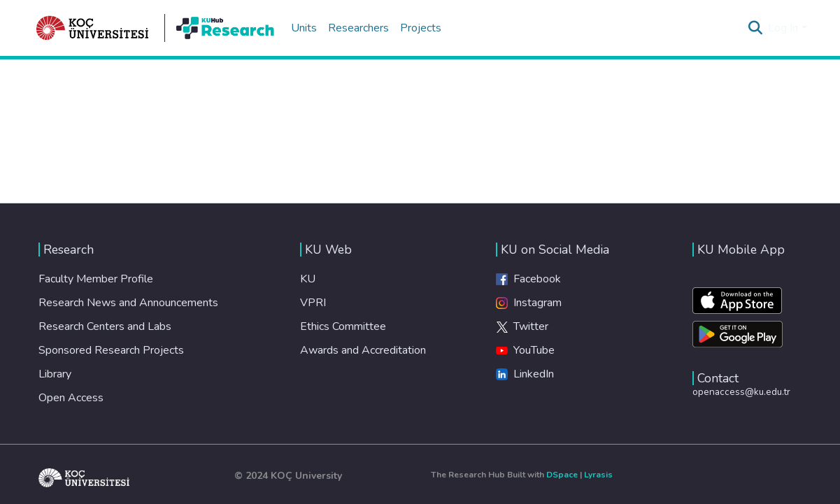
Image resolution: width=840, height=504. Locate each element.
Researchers (358, 28)
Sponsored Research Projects (111, 350)
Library (55, 374)
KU (308, 279)
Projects (421, 28)
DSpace (562, 475)
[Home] (93, 28)
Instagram (529, 303)
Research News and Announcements (128, 303)
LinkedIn (525, 374)
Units (304, 28)
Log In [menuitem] (783, 28)
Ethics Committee (343, 326)
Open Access (71, 398)
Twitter (522, 326)
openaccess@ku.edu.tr (741, 392)
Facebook (528, 279)
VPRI (313, 303)
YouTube (525, 350)
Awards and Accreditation (363, 350)
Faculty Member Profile (96, 279)
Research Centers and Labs (105, 326)
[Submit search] (755, 28)
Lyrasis (598, 475)
